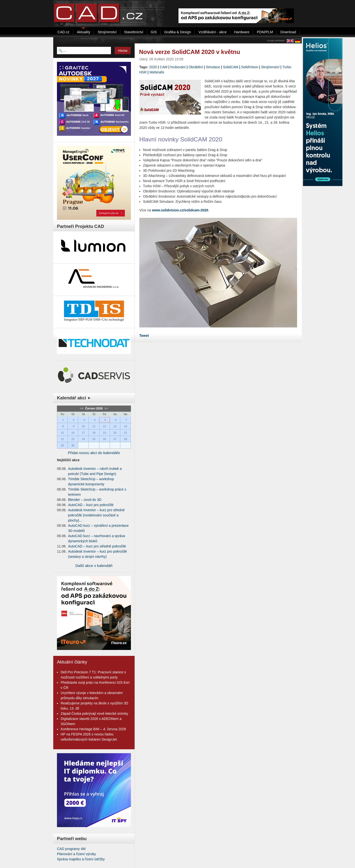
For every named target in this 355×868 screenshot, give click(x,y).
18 (94, 433)
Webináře (157, 72)
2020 (153, 67)
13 (115, 426)
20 (115, 433)
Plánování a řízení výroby (76, 854)
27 (115, 439)
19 (105, 433)
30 (73, 445)
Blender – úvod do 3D (85, 500)
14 (125, 426)
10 (83, 426)
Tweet (144, 336)
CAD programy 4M (71, 849)
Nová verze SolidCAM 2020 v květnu (190, 52)
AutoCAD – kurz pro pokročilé (91, 505)
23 (73, 439)
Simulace (213, 67)
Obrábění (196, 67)
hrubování (178, 67)
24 (83, 439)
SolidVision (250, 67)
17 (83, 433)
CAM (164, 67)
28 (125, 439)
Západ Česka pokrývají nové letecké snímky (94, 714)
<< (82, 408)
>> (106, 408)
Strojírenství (270, 67)
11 (94, 426)
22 (62, 439)
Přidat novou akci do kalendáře (94, 453)
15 (62, 433)
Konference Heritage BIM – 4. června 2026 (93, 729)
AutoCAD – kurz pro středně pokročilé (97, 546)
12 (105, 426)
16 (73, 433)
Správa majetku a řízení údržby (81, 859)
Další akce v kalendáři (94, 566)
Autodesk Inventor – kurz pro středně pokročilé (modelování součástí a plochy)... (96, 515)
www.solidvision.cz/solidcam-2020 (180, 210)
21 (125, 433)
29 (62, 445)
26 (105, 439)
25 (94, 439)
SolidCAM (231, 67)
